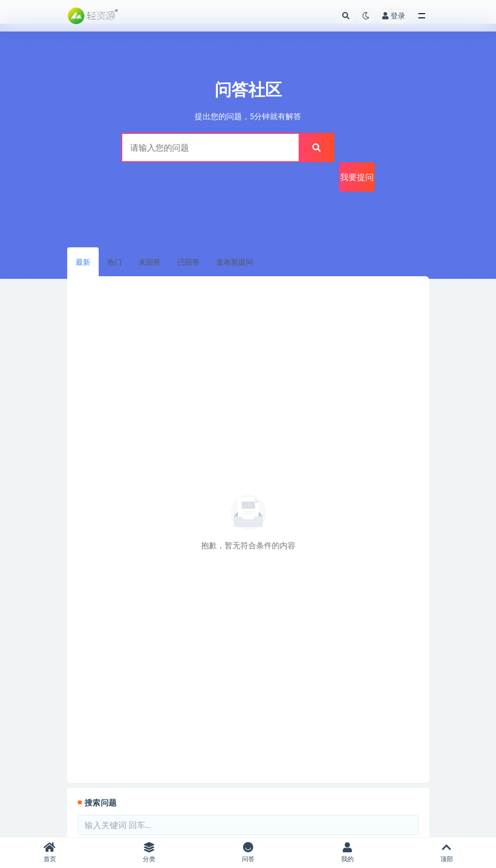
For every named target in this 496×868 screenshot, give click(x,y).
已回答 (188, 262)
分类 (149, 853)
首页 (50, 853)
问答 (248, 853)
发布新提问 (235, 262)
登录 (394, 15)
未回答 (150, 262)
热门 (114, 262)
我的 (347, 853)
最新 (83, 262)
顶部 (446, 853)
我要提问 (357, 177)
